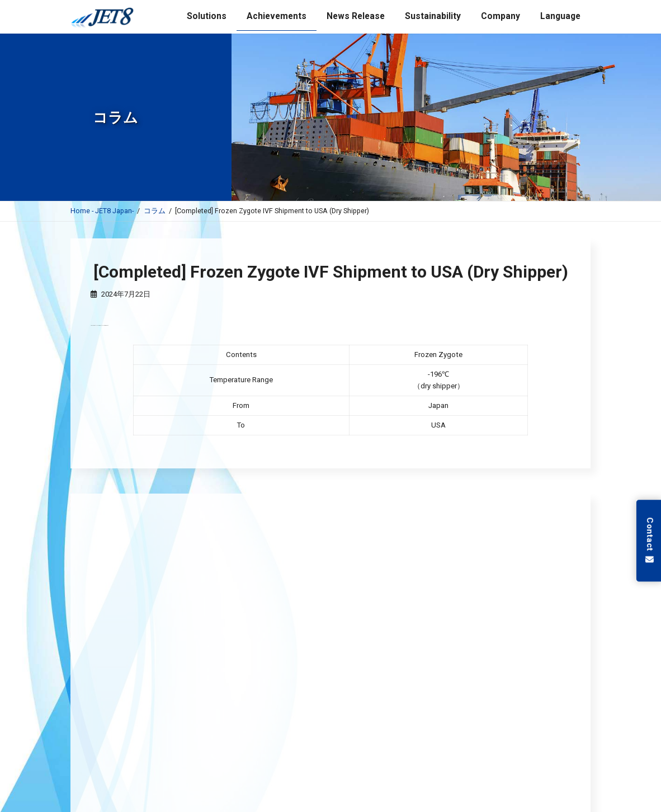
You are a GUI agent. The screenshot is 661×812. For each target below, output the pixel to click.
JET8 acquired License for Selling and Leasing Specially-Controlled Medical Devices (302, 558)
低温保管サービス (330, 738)
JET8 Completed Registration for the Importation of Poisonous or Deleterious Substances (314, 636)
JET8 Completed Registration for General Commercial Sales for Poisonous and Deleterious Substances (338, 610)
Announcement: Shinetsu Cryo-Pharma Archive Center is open (267, 661)
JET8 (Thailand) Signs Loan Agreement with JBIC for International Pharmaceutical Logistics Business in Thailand (354, 584)
